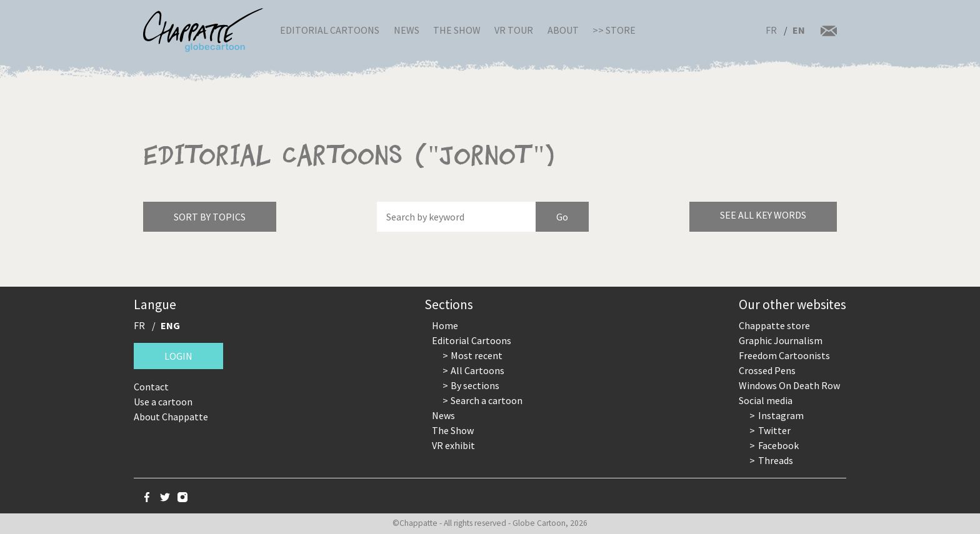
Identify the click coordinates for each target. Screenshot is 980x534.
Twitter (774, 430)
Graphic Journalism (781, 340)
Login (178, 356)
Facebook (778, 445)
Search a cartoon (487, 400)
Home (445, 325)
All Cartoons (477, 370)
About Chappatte (171, 417)
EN (799, 30)
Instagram (781, 415)
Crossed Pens (767, 370)
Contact (151, 387)
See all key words (763, 215)
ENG (170, 325)
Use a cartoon (163, 402)
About (563, 30)
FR (771, 30)
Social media (766, 400)
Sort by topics (210, 217)
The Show (457, 30)
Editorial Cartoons (330, 30)
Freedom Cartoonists (784, 355)
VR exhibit (453, 445)
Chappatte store (774, 325)
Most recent (477, 355)
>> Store (614, 30)
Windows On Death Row (789, 385)
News (407, 30)
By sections (475, 385)
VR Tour (514, 30)
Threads (776, 460)
